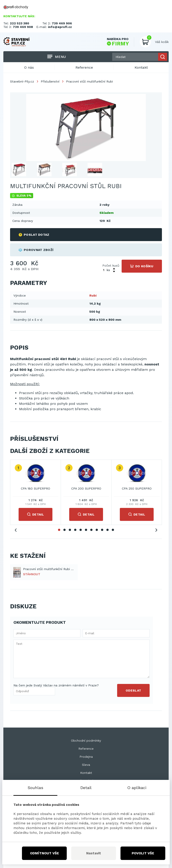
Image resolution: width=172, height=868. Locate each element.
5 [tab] (81, 530)
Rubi (93, 295)
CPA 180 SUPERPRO (35, 488)
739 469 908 (23, 27)
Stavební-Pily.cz (22, 81)
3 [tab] (70, 530)
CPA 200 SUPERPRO (86, 488)
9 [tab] (102, 530)
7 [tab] (91, 530)
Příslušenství (50, 81)
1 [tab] (59, 530)
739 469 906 (62, 23)
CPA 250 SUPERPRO (137, 488)
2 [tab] (64, 530)
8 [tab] (97, 530)
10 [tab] (107, 530)
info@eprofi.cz (60, 27)
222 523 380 (19, 23)
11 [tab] (113, 530)
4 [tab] (75, 530)
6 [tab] (86, 530)
